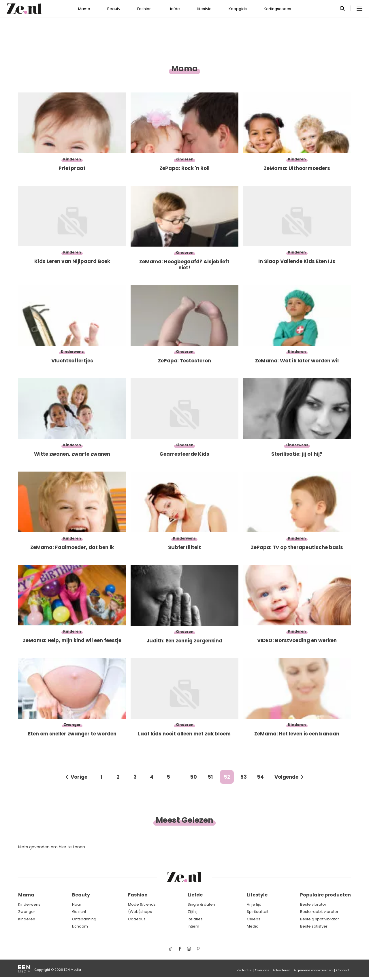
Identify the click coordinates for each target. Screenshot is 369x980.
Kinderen (27, 919)
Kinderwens (29, 904)
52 (227, 777)
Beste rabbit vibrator (319, 912)
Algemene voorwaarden (313, 970)
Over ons (262, 970)
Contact (343, 970)
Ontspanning (84, 919)
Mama (84, 9)
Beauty (114, 9)
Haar (77, 904)
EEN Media (73, 970)
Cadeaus (137, 919)
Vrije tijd (254, 904)
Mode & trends (142, 904)
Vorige (79, 777)
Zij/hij (193, 912)
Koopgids (238, 9)
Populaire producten (325, 895)
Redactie (244, 970)
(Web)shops (140, 912)
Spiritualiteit (258, 912)
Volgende (286, 777)
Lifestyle (204, 9)
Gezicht (79, 912)
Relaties (195, 919)
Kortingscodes (277, 9)
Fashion (144, 9)
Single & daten (201, 904)
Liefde (174, 9)
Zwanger (27, 912)
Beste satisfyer (314, 926)
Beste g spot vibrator (320, 919)
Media (253, 926)
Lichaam (80, 926)
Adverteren (282, 970)
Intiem (193, 926)
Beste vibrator (313, 904)
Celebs (254, 919)
